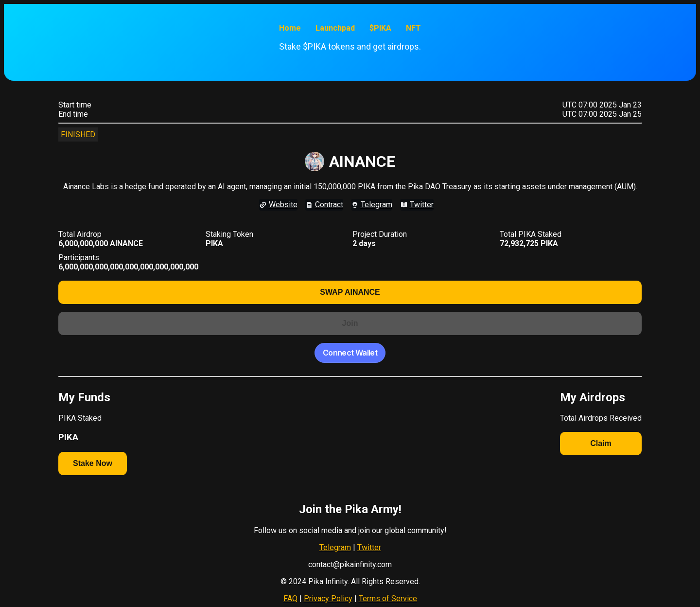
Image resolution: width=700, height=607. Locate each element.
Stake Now (93, 463)
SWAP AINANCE (350, 292)
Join (350, 323)
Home (290, 28)
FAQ (290, 598)
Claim (601, 443)
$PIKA (380, 28)
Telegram (335, 547)
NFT (413, 28)
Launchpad (335, 28)
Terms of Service (388, 598)
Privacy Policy (328, 598)
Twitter (369, 547)
